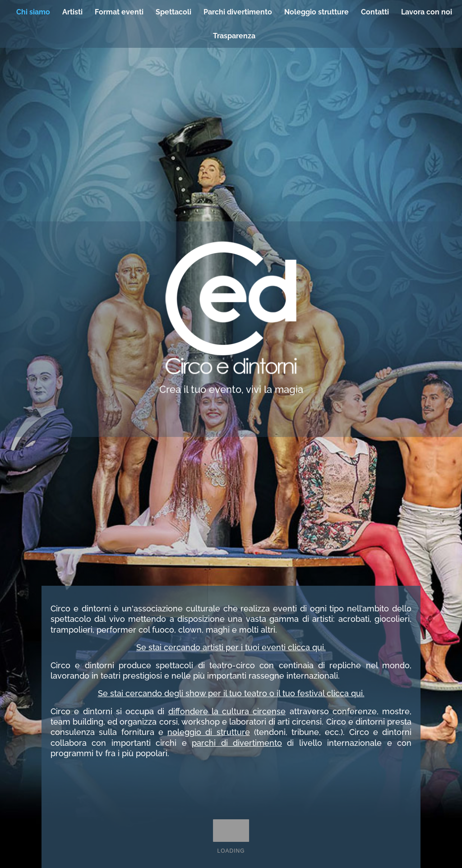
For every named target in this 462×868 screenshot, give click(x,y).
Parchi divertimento (238, 12)
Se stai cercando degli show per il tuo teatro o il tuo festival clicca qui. (231, 693)
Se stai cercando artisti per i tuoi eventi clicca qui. (231, 647)
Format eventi (119, 12)
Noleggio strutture (316, 12)
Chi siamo (33, 12)
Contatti (375, 12)
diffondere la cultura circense (227, 711)
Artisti (72, 12)
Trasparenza (234, 36)
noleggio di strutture (209, 732)
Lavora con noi (427, 12)
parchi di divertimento (237, 743)
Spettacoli (173, 12)
